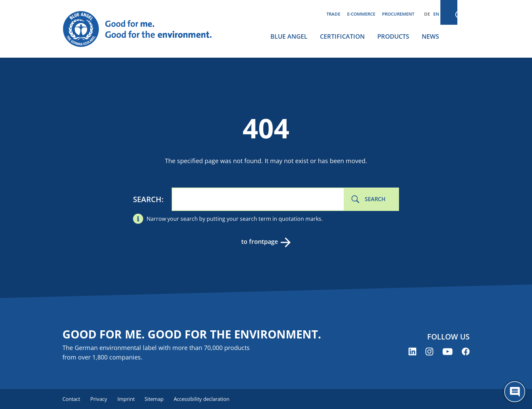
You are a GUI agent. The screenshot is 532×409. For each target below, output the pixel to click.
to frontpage (259, 241)
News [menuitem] (430, 36)
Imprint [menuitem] (127, 399)
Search (147, 199)
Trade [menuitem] (333, 14)
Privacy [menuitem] (99, 399)
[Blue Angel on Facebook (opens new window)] (466, 352)
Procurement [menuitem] (398, 14)
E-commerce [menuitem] (361, 14)
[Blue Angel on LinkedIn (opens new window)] (412, 352)
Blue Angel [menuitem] (289, 36)
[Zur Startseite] (144, 29)
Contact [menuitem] (71, 399)
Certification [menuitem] (342, 36)
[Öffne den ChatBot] (515, 392)
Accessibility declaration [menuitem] (205, 399)
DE (427, 14)
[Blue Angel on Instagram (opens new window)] (429, 352)
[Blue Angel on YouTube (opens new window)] (448, 352)
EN (436, 14)
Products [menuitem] (393, 36)
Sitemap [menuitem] (156, 399)
